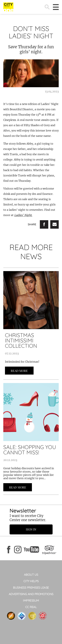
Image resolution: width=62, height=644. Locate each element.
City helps (31, 581)
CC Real (31, 607)
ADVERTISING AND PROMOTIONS (31, 594)
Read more (19, 371)
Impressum (31, 600)
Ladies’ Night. (23, 215)
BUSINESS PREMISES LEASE (31, 588)
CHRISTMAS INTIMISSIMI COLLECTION (21, 340)
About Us (31, 575)
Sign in (31, 529)
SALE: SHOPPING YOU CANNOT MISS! (30, 450)
